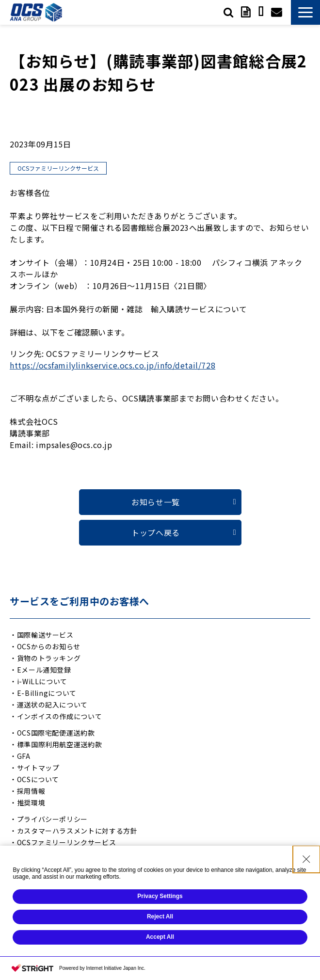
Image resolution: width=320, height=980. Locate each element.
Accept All (160, 939)
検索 (228, 12)
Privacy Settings (160, 898)
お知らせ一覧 (156, 502)
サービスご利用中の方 (261, 12)
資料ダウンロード (246, 12)
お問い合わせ (276, 12)
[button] (305, 12)
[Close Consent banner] (306, 861)
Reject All (160, 918)
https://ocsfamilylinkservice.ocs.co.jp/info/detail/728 (112, 365)
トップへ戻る (156, 532)
